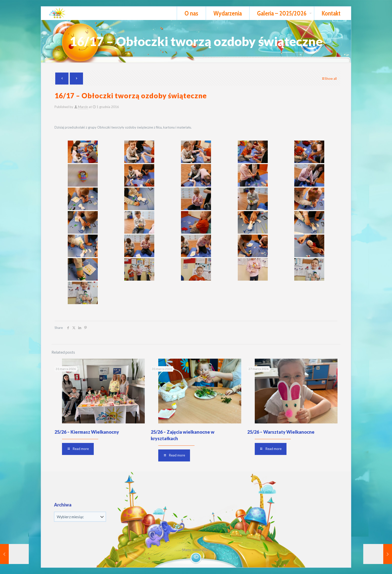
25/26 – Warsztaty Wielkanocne (281, 432)
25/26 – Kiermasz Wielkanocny (87, 432)
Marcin (83, 107)
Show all (329, 79)
